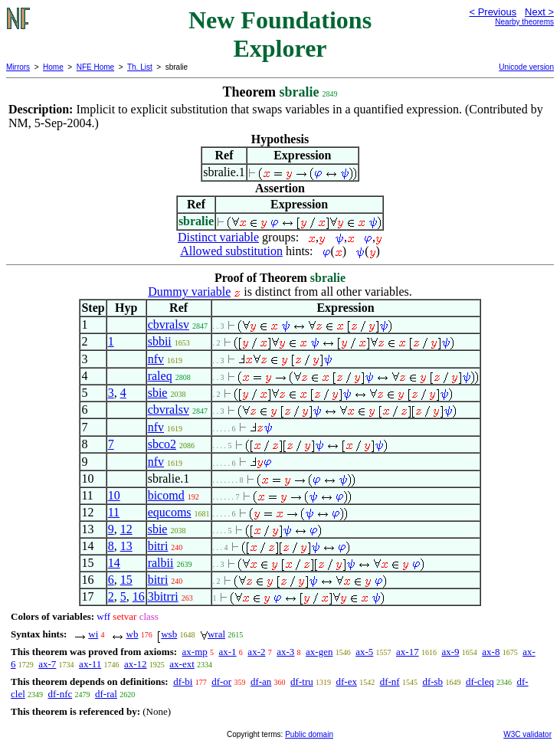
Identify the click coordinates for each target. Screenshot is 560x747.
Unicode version (526, 67)
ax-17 (408, 652)
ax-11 (90, 664)
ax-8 (491, 652)
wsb (169, 634)
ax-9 (450, 652)
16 (139, 596)
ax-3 (285, 652)
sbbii (160, 341)
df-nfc (61, 694)
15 (126, 580)
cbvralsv (169, 324)
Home (53, 67)
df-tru (302, 681)
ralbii (161, 563)
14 (114, 563)
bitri (158, 546)
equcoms (170, 512)
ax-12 (136, 664)
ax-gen (319, 652)
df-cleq (480, 681)
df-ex (346, 681)
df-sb (432, 681)
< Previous (493, 12)
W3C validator (527, 734)
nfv (156, 359)
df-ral (106, 694)
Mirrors (18, 67)
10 (114, 495)
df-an (261, 681)
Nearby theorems (524, 22)
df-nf (390, 681)
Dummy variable (189, 292)
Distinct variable (218, 237)
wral (216, 634)
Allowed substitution (231, 251)
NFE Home (95, 67)
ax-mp (195, 652)
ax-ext (182, 664)
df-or (221, 681)
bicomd (166, 495)
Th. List (140, 67)
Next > (539, 12)
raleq (160, 376)
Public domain (309, 734)
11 (114, 512)
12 (126, 529)
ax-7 (47, 664)
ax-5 (364, 652)
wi (93, 634)
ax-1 (228, 652)
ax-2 (256, 652)
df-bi (183, 681)
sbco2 (162, 444)
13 (126, 546)
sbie (158, 393)
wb (133, 634)
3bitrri (163, 596)
